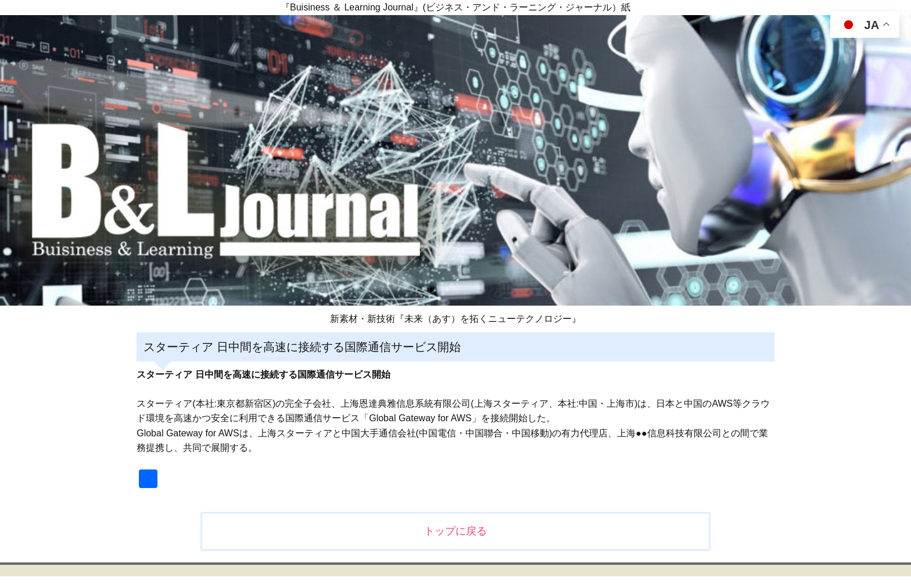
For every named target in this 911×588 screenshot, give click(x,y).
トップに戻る (455, 531)
